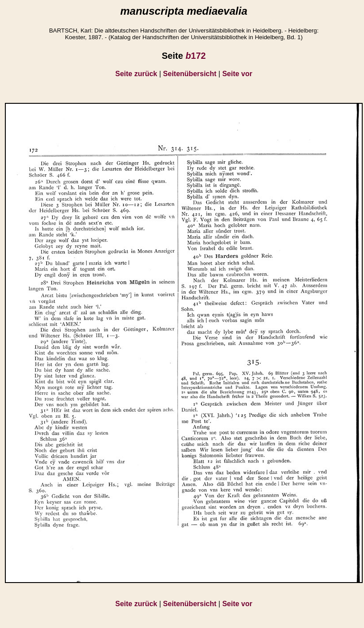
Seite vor (237, 74)
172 (196, 56)
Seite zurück (136, 74)
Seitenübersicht (190, 74)
